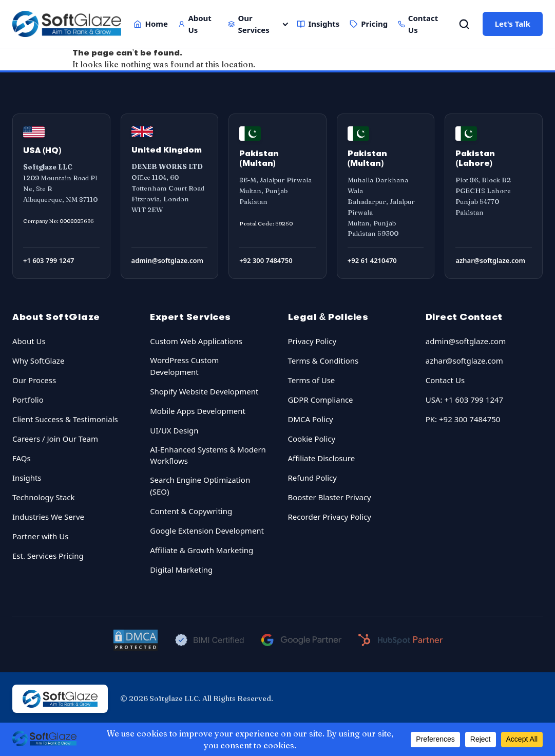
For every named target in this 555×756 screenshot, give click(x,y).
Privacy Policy (312, 341)
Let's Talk (513, 24)
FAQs (22, 458)
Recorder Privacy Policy (330, 517)
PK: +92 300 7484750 (463, 419)
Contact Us (418, 24)
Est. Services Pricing (48, 556)
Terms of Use (312, 380)
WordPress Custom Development (184, 366)
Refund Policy (312, 478)
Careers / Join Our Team (55, 439)
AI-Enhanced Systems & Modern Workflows (208, 455)
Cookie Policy (312, 439)
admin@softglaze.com (167, 260)
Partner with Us (40, 536)
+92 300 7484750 (266, 260)
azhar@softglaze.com (490, 260)
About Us (195, 24)
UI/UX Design (174, 430)
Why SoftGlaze (38, 361)
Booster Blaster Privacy (330, 497)
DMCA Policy (311, 419)
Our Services (249, 24)
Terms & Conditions (323, 361)
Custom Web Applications (196, 341)
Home (150, 24)
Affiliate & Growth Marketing (202, 550)
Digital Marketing (181, 570)
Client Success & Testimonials (65, 419)
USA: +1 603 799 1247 (464, 400)
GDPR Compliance (321, 400)
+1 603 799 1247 (49, 260)
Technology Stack (44, 497)
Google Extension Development (207, 531)
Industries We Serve (48, 517)
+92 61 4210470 (372, 260)
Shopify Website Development (204, 391)
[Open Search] (464, 24)
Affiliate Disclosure (322, 458)
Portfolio (28, 400)
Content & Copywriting (191, 511)
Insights (318, 24)
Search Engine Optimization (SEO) (200, 486)
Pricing (369, 24)
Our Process (34, 380)
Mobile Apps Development (198, 411)
